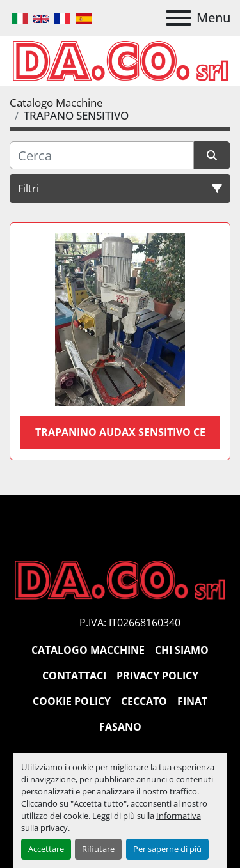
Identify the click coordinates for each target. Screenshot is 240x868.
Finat (192, 701)
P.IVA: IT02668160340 (130, 623)
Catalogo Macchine (88, 650)
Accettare (46, 849)
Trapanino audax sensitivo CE (120, 432)
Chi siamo (182, 650)
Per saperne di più (167, 849)
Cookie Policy (72, 701)
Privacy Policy (157, 676)
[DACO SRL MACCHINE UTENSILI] (120, 579)
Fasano (120, 727)
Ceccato (144, 701)
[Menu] (179, 18)
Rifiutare (98, 849)
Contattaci (74, 676)
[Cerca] (102, 155)
